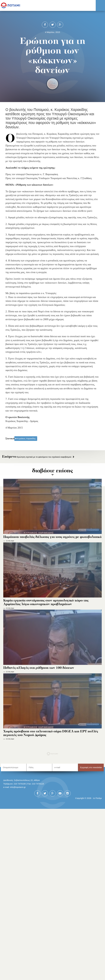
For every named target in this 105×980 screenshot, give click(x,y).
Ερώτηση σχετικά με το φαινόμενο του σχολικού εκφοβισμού (37, 457)
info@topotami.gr (18, 787)
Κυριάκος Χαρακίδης (26, 438)
